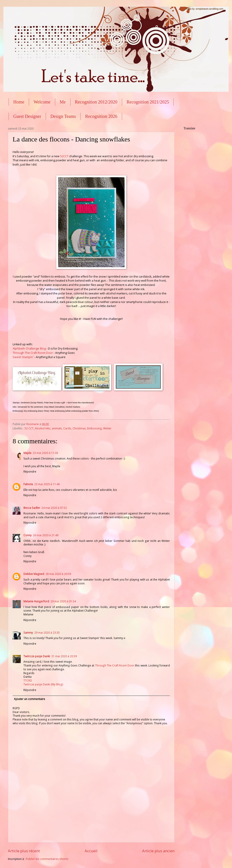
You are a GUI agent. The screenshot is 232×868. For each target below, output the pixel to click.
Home (19, 102)
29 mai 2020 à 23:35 (47, 633)
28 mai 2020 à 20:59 (58, 574)
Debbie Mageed (34, 574)
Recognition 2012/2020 (96, 102)
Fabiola (28, 484)
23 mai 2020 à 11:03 (45, 453)
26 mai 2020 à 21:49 (46, 535)
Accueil (91, 851)
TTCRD (28, 681)
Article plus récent (24, 851)
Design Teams (63, 116)
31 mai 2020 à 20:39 (64, 656)
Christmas (79, 428)
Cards (67, 428)
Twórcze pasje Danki (37, 656)
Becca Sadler (32, 508)
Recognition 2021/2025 (148, 102)
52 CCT (29, 428)
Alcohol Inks (43, 428)
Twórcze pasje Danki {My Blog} (43, 684)
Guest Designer (27, 116)
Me (63, 102)
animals (57, 428)
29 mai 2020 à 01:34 (63, 601)
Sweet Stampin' (23, 357)
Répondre (30, 472)
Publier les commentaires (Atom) (47, 859)
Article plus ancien (158, 851)
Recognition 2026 (101, 116)
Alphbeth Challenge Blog (29, 349)
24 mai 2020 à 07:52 (54, 508)
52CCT (64, 156)
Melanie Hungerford (36, 601)
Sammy (28, 633)
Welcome (42, 102)
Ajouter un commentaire (30, 699)
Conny (27, 535)
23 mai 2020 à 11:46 (47, 484)
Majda (27, 453)
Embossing (94, 428)
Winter (107, 428)
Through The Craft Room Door (33, 353)
